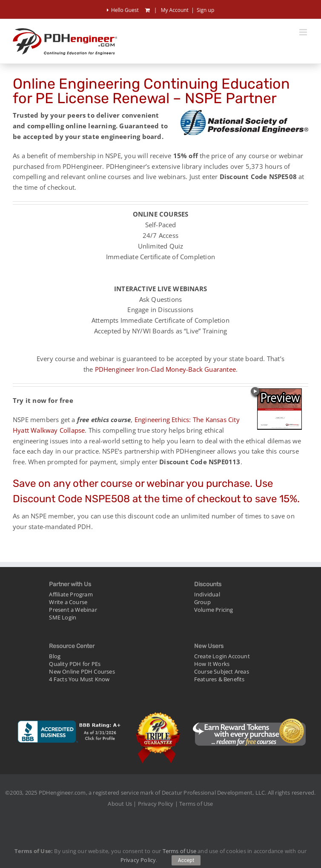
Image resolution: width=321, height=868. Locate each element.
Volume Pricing (214, 610)
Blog (55, 656)
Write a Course (68, 602)
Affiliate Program (71, 594)
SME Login (63, 617)
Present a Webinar (73, 610)
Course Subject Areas (222, 671)
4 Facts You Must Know (79, 679)
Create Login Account (222, 656)
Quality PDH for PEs (75, 664)
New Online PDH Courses (82, 671)
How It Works (212, 664)
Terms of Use (196, 804)
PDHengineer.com (62, 793)
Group (202, 602)
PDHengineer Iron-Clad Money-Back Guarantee (165, 369)
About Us (120, 804)
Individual (207, 594)
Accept (186, 860)
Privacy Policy (156, 804)
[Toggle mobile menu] (304, 32)
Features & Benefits (219, 679)
